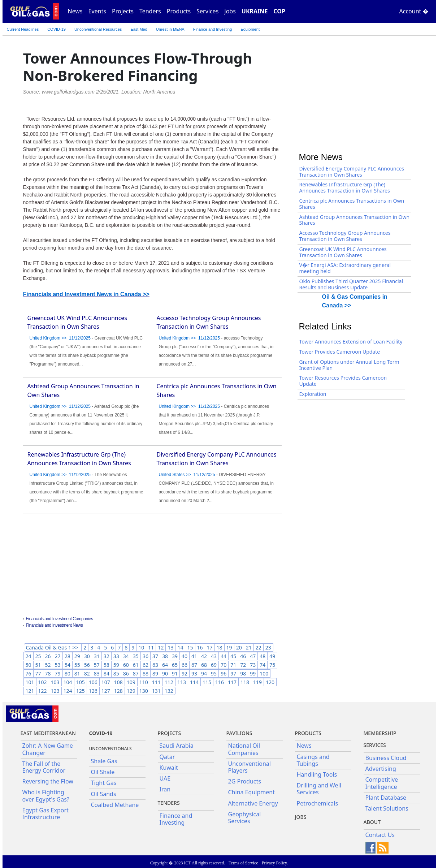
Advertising (381, 769)
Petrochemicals (318, 803)
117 (232, 682)
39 (175, 656)
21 (249, 647)
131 (156, 691)
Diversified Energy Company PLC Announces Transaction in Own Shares (352, 172)
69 (214, 665)
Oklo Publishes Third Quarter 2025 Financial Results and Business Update (351, 284)
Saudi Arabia (177, 746)
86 (126, 673)
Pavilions (239, 733)
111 (156, 682)
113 (182, 682)
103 (55, 682)
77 (38, 673)
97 (233, 673)
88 (146, 673)
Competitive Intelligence (382, 783)
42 (204, 656)
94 (204, 673)
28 (68, 656)
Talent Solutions (387, 808)
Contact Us (380, 835)
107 (106, 682)
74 (263, 665)
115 (207, 682)
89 (155, 673)
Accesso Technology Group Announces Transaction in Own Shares (345, 236)
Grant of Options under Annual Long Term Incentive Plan (349, 365)
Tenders (150, 11)
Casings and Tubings (313, 760)
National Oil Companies (244, 749)
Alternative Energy (253, 803)
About (372, 822)
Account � (414, 11)
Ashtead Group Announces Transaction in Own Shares (355, 220)
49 (272, 656)
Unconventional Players (250, 767)
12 (161, 647)
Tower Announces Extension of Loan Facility (351, 342)
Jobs (230, 11)
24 (29, 656)
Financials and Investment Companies (60, 619)
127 (106, 691)
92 (185, 673)
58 (107, 665)
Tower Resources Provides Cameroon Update (343, 381)
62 (146, 665)
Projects (123, 11)
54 (68, 665)
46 (243, 656)
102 (43, 682)
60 (126, 665)
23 (268, 647)
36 (146, 656)
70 (224, 665)
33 (116, 656)
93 (194, 673)
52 (48, 665)
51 (38, 665)
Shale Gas (104, 761)
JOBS (301, 817)
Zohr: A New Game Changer (48, 749)
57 (97, 665)
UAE (165, 778)
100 (264, 673)
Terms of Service (243, 863)
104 (68, 682)
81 (77, 673)
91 (175, 673)
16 (200, 647)
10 (141, 647)
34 (126, 656)
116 (220, 682)
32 (107, 656)
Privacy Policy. (275, 863)
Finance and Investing (213, 29)
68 (204, 665)
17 (210, 647)
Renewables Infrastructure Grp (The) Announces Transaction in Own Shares (345, 187)
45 (233, 656)
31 (97, 656)
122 (43, 691)
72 (243, 665)
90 (165, 673)
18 (220, 647)
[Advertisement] (152, 566)
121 (30, 691)
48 (263, 656)
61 (136, 665)
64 (165, 665)
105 (81, 682)
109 (131, 682)
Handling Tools (317, 774)
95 (214, 673)
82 (87, 673)
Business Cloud (386, 758)
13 (170, 647)
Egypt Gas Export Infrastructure (45, 814)
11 (151, 647)
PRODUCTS (308, 733)
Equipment (250, 29)
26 (48, 656)
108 (118, 682)
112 (169, 682)
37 (155, 656)
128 (118, 691)
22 (259, 647)
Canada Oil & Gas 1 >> (53, 647)
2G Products (245, 781)
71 (233, 665)
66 (185, 665)
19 (229, 647)
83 (97, 673)
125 (81, 691)
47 (253, 656)
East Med (139, 29)
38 (165, 656)
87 (136, 673)
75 (272, 665)
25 (38, 656)
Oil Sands (104, 794)
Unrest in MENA (170, 29)
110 (144, 682)
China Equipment (251, 792)
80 (68, 673)
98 (243, 673)
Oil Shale (103, 772)
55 (77, 665)
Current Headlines (23, 29)
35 (136, 656)
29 (77, 656)
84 (107, 673)
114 (194, 682)
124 (68, 691)
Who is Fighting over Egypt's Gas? (46, 796)
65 (175, 665)
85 (116, 673)
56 (87, 665)
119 (257, 682)
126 (93, 691)
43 (214, 656)
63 (155, 665)
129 (131, 691)
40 (185, 656)
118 (245, 682)
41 (194, 656)
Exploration (313, 394)
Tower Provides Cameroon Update (340, 352)
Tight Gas (104, 783)
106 (93, 682)
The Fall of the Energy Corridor (44, 767)
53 (58, 665)
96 (224, 673)
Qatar (167, 757)
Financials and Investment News (55, 625)
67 (194, 665)
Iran (165, 789)
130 (144, 691)
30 (87, 656)
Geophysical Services (245, 818)
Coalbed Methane (115, 805)
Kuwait (169, 768)
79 (58, 673)
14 (180, 647)
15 (190, 647)
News (75, 11)
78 (48, 673)
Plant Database (386, 798)
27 (58, 656)
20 (239, 647)
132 (169, 691)
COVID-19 (57, 29)
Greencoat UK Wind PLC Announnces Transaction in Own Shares (343, 252)
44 (224, 656)
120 (270, 682)
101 (30, 682)
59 (116, 665)
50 (29, 665)
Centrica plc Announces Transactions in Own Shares (352, 204)
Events (97, 11)
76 (29, 673)
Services (207, 11)
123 (55, 691)
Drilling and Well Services (319, 789)
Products (179, 11)
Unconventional (98, 29)
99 (253, 673)
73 (253, 665)
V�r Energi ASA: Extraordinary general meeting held (345, 268)
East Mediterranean (48, 733)
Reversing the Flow (48, 781)
